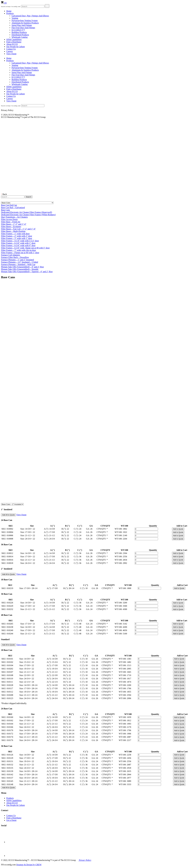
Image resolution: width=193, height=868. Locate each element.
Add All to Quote (8, 515)
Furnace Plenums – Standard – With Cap (18, 264)
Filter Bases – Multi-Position (13, 231)
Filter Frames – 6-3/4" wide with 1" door (18, 243)
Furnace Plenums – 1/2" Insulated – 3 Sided (20, 262)
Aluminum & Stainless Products (25, 23)
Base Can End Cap (9, 205)
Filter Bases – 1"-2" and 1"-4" (14, 224)
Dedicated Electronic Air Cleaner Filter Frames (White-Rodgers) (28, 215)
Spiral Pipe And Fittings (22, 25)
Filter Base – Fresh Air (11, 222)
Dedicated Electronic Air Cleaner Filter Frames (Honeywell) (27, 212)
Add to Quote (178, 529)
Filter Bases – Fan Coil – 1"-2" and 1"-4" (18, 229)
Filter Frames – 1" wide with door (15, 234)
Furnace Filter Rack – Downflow (15, 257)
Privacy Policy (85, 860)
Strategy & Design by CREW (29, 865)
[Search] (33, 6)
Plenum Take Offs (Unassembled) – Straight (20, 269)
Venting (15, 18)
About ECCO (12, 44)
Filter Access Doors (9, 219)
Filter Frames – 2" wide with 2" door (17, 236)
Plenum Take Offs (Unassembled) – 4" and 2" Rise (22, 267)
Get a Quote (11, 820)
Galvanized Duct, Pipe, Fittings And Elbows (30, 16)
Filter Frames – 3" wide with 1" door (17, 238)
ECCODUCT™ (18, 30)
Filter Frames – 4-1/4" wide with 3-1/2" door (20, 241)
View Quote (11, 54)
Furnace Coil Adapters (11, 255)
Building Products (19, 32)
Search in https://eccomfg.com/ (11, 7)
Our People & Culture (16, 47)
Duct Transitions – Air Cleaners (14, 217)
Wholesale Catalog (20, 37)
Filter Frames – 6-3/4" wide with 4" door (18, 245)
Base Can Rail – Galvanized (13, 208)
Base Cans (5, 210)
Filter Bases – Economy (11, 226)
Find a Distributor (14, 42)
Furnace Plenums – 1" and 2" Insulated (17, 260)
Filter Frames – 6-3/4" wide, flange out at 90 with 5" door (25, 248)
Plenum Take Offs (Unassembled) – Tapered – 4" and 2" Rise (27, 272)
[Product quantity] (146, 529)
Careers (10, 51)
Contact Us (11, 49)
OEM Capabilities (14, 39)
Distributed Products (20, 35)
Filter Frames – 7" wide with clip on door (18, 250)
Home (9, 11)
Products (10, 13)
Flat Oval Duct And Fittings (23, 28)
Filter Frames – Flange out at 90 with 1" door (20, 253)
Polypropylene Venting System (25, 20)
